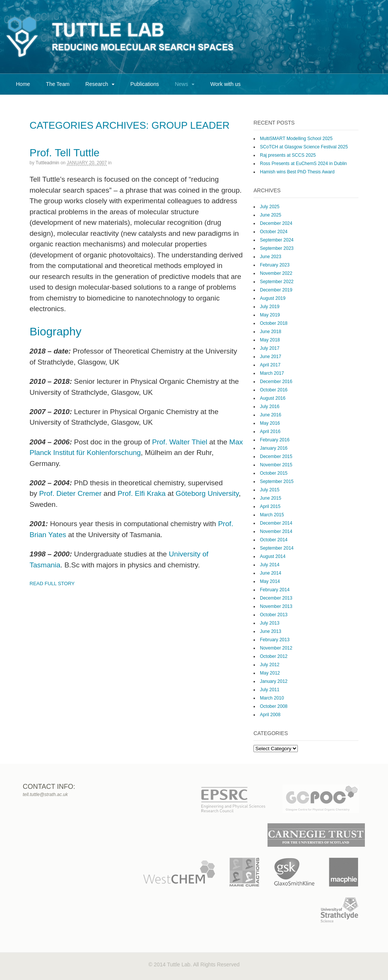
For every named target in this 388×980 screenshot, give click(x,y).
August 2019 (273, 298)
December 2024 (276, 223)
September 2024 (277, 240)
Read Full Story (52, 583)
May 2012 (270, 673)
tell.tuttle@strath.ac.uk (45, 795)
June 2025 (271, 215)
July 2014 (270, 565)
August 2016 (273, 398)
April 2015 (270, 506)
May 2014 (270, 581)
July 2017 (270, 348)
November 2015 (276, 465)
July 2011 (270, 690)
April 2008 (270, 715)
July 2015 (270, 490)
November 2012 (276, 648)
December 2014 (276, 523)
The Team (58, 84)
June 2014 (271, 573)
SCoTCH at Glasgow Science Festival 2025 (304, 147)
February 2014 (275, 590)
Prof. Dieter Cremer (70, 493)
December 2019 (276, 290)
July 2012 (270, 665)
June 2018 (271, 332)
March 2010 (272, 698)
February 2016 (275, 440)
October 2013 (274, 615)
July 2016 (270, 407)
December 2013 (276, 598)
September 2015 (277, 481)
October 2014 (274, 540)
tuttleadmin (47, 163)
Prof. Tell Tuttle (65, 153)
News (181, 84)
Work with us (225, 84)
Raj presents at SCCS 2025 (288, 155)
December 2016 (276, 382)
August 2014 (273, 556)
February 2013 (275, 640)
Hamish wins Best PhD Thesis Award (297, 172)
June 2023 (271, 257)
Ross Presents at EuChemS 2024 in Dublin (303, 164)
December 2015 (276, 457)
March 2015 (272, 515)
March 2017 (272, 373)
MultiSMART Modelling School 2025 (296, 139)
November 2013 (276, 606)
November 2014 (276, 531)
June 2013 (271, 631)
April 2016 (270, 432)
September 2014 (277, 548)
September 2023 (277, 248)
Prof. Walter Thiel (180, 442)
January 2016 (274, 448)
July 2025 (270, 207)
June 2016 (271, 415)
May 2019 (270, 315)
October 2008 (274, 706)
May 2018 (270, 340)
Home (23, 84)
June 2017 (271, 357)
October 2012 (274, 656)
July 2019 (270, 307)
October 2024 (274, 232)
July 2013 (270, 623)
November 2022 (276, 273)
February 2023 (275, 265)
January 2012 (274, 681)
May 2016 (270, 423)
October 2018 (274, 323)
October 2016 (274, 390)
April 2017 (270, 365)
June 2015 (271, 498)
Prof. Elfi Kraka (142, 493)
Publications (145, 84)
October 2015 (274, 473)
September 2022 (277, 282)
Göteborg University (207, 493)
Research (97, 84)
